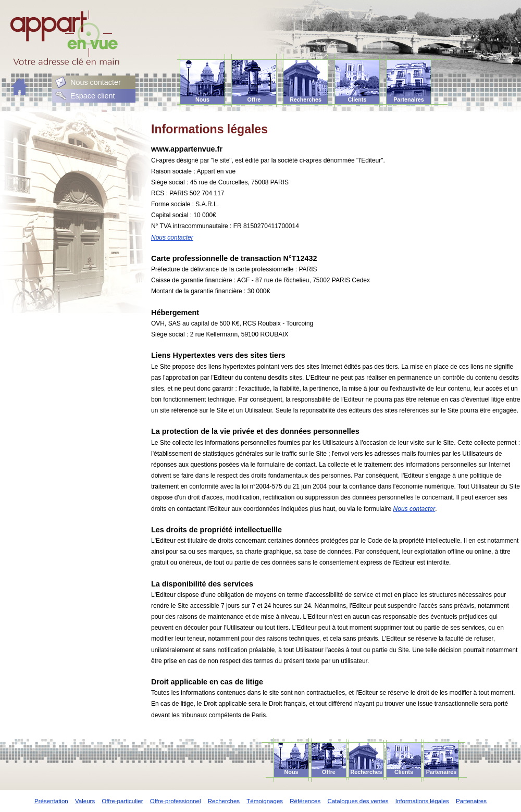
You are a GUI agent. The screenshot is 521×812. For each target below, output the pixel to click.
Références (305, 801)
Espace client (93, 96)
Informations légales (422, 801)
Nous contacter (96, 82)
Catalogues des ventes (358, 801)
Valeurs (85, 801)
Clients (357, 99)
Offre (254, 99)
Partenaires (409, 99)
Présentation (51, 801)
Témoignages (265, 801)
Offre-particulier (122, 801)
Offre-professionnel (176, 801)
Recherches (306, 99)
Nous (202, 99)
